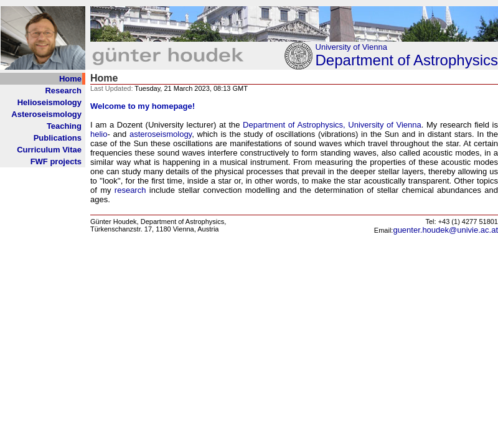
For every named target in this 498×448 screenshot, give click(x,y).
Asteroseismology (46, 114)
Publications (58, 138)
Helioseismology (49, 102)
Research (63, 91)
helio (99, 134)
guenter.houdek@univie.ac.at (445, 230)
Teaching (64, 126)
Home (70, 79)
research (130, 190)
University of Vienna (351, 47)
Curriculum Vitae (49, 150)
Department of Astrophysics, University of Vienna (332, 125)
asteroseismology (161, 134)
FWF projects (56, 161)
